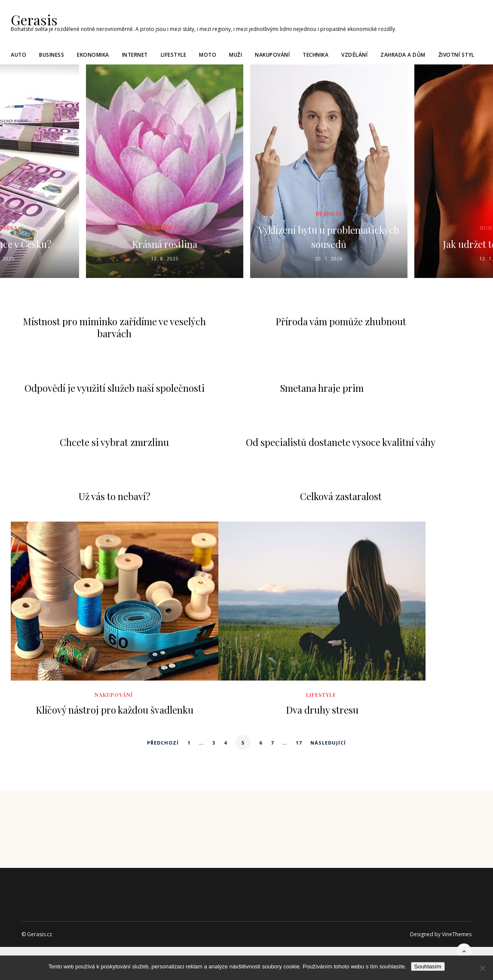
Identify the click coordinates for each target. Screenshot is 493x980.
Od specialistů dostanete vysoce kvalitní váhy (341, 442)
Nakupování (272, 53)
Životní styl (456, 53)
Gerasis (31, 19)
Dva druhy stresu (322, 709)
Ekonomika (93, 53)
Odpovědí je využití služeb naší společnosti (115, 388)
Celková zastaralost (341, 496)
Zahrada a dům (403, 53)
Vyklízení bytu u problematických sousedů (329, 236)
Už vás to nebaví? (115, 496)
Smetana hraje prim (322, 388)
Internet (135, 53)
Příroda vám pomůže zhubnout (341, 321)
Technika (315, 53)
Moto (208, 53)
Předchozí (163, 742)
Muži (236, 53)
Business (52, 53)
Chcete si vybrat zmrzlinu (114, 442)
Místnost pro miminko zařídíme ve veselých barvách (114, 327)
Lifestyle (174, 53)
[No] (482, 968)
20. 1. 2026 (329, 258)
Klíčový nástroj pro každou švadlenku (115, 709)
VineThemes (457, 934)
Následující (328, 742)
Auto (18, 53)
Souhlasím (428, 966)
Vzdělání (354, 53)
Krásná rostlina (165, 243)
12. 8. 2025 (165, 258)
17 (299, 742)
